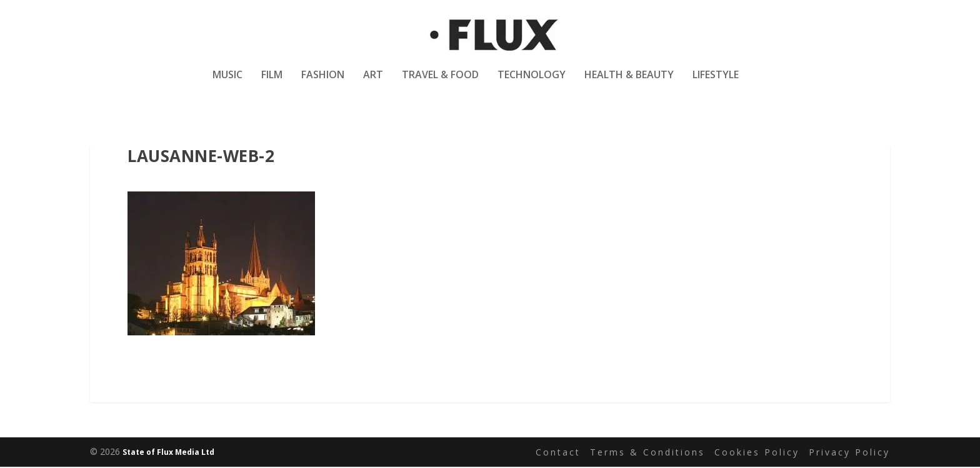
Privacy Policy (849, 453)
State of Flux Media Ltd (168, 453)
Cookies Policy (757, 453)
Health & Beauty (629, 84)
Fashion (323, 84)
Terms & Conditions (647, 453)
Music (227, 84)
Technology (532, 84)
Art (373, 84)
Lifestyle (716, 84)
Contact (558, 453)
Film (272, 84)
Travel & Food (440, 84)
